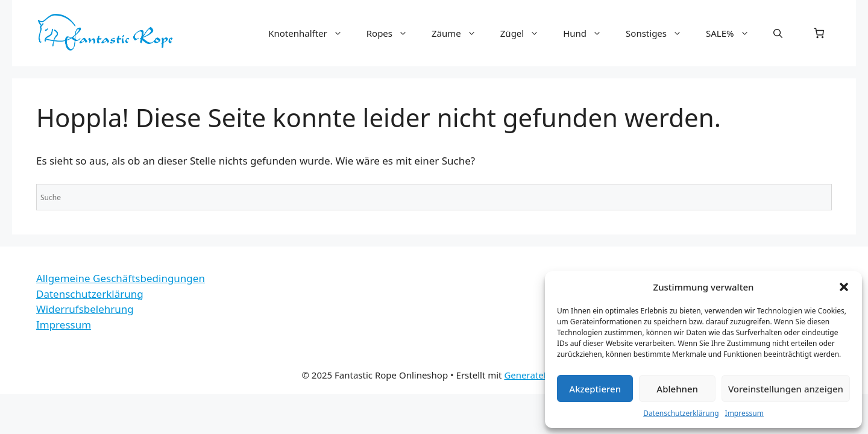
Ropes (393, 33)
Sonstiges (660, 33)
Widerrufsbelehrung (85, 309)
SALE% (734, 33)
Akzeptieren (595, 389)
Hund (588, 33)
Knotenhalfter (311, 33)
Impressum (744, 413)
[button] (844, 287)
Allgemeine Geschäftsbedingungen (121, 278)
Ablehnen (677, 389)
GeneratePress (535, 375)
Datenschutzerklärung (681, 413)
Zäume (460, 33)
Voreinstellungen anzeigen (786, 389)
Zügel (526, 33)
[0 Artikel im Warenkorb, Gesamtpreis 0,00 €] (819, 33)
